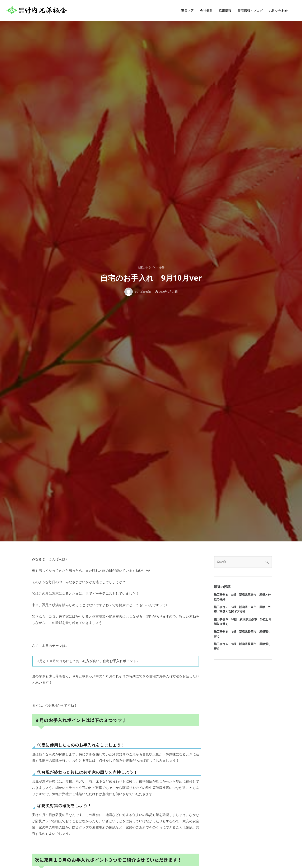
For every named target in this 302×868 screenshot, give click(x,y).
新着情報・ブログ (250, 11)
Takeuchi (145, 292)
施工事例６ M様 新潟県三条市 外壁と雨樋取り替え (243, 622)
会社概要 (206, 11)
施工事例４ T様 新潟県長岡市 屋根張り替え (242, 646)
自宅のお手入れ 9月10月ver (151, 278)
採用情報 (225, 11)
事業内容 (187, 11)
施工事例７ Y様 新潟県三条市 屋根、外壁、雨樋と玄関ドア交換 (242, 609)
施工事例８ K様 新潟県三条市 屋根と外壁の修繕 (242, 597)
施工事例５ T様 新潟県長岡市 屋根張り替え (242, 634)
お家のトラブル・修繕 (151, 267)
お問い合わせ (278, 11)
